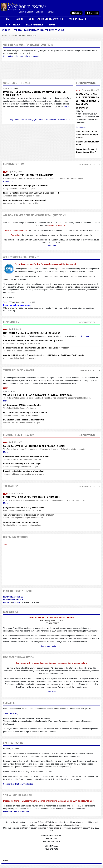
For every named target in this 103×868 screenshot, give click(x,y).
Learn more (51, 246)
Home (8, 19)
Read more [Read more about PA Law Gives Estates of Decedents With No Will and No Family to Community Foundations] (81, 127)
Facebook (92, 13)
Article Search (13, 25)
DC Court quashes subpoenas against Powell (24, 420)
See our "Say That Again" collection (18, 784)
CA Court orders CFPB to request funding (22, 405)
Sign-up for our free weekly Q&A (24, 120)
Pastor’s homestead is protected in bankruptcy (28, 175)
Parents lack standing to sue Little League (22, 464)
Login (6, 603)
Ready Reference (35, 25)
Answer (67, 107)
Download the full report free (16, 812)
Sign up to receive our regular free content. (21, 56)
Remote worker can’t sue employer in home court (26, 186)
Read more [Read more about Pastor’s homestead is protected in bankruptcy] (8, 181)
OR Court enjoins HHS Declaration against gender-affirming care (37, 395)
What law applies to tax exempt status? (21, 522)
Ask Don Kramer (77, 19)
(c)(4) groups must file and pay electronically (24, 508)
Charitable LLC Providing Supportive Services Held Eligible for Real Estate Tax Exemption (44, 355)
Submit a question (65, 120)
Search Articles (87, 83)
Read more (85, 336)
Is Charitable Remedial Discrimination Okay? (86, 151)
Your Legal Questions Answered (46, 19)
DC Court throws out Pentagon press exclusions (25, 412)
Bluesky (76, 13)
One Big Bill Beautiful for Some (87, 143)
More (5, 401)
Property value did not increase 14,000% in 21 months (31, 497)
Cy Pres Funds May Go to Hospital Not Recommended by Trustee (33, 340)
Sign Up (17, 603)
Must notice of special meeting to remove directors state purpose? (35, 93)
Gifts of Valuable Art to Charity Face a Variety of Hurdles (87, 134)
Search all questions (48, 120)
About (20, 19)
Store (52, 25)
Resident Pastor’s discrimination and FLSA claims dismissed (31, 193)
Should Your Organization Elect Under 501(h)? (19, 35)
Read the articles (13, 597)
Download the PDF (13, 600)
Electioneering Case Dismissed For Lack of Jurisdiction (32, 333)
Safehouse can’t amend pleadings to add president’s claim (34, 446)
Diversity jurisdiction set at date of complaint (24, 471)
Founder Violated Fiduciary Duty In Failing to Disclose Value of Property (36, 348)
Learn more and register (52, 646)
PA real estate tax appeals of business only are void (27, 456)
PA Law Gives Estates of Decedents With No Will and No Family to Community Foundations (88, 101)
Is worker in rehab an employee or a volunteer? (25, 200)
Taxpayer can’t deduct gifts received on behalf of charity (29, 515)
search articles (87, 164)
